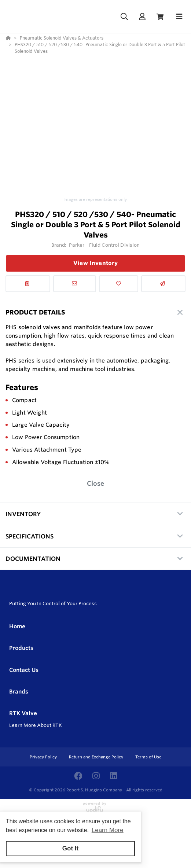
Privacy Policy (44, 757)
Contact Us (24, 670)
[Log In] (142, 17)
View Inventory (95, 263)
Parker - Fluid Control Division (104, 245)
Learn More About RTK (36, 725)
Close (95, 483)
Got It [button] (70, 848)
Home (17, 626)
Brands (19, 692)
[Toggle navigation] (179, 16)
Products (21, 648)
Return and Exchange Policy (97, 757)
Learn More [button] (108, 830)
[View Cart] (160, 17)
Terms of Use (148, 757)
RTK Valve (23, 713)
